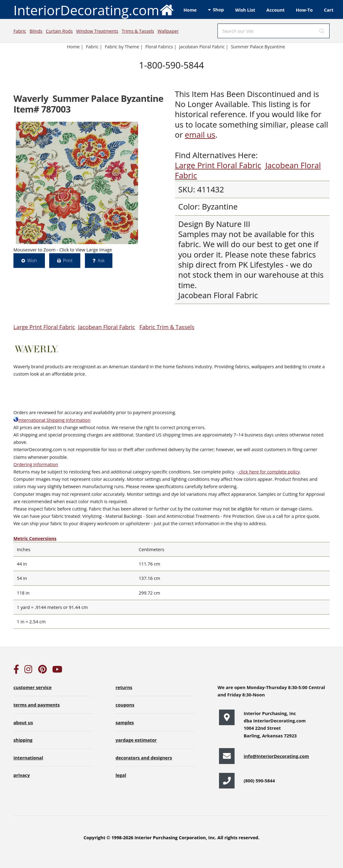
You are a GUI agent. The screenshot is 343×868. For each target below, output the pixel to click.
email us (200, 135)
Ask (101, 260)
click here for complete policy (269, 472)
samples (125, 722)
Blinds (36, 31)
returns (124, 687)
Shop (218, 9)
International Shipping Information (52, 420)
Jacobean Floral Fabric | (204, 46)
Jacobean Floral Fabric (106, 327)
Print (68, 260)
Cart (328, 10)
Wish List (245, 10)
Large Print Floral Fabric (218, 165)
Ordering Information (36, 464)
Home (190, 10)
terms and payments (37, 705)
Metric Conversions (35, 538)
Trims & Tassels (138, 31)
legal (121, 775)
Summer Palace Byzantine (258, 46)
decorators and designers (144, 758)
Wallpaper (168, 31)
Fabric (20, 31)
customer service (33, 687)
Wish (32, 260)
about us (23, 722)
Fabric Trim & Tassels (167, 327)
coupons (125, 705)
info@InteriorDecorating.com (276, 756)
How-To (304, 10)
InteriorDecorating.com (94, 10)
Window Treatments (97, 31)
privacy (22, 775)
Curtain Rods (59, 31)
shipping (23, 740)
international (28, 758)
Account (275, 10)
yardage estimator (136, 740)
